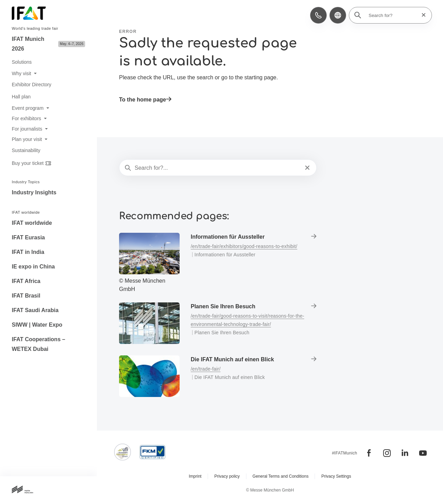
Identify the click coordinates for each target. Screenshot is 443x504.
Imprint (195, 476)
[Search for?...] (217, 168)
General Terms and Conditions (281, 476)
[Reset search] (422, 15)
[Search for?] (392, 15)
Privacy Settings (336, 476)
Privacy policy (227, 476)
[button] (318, 15)
